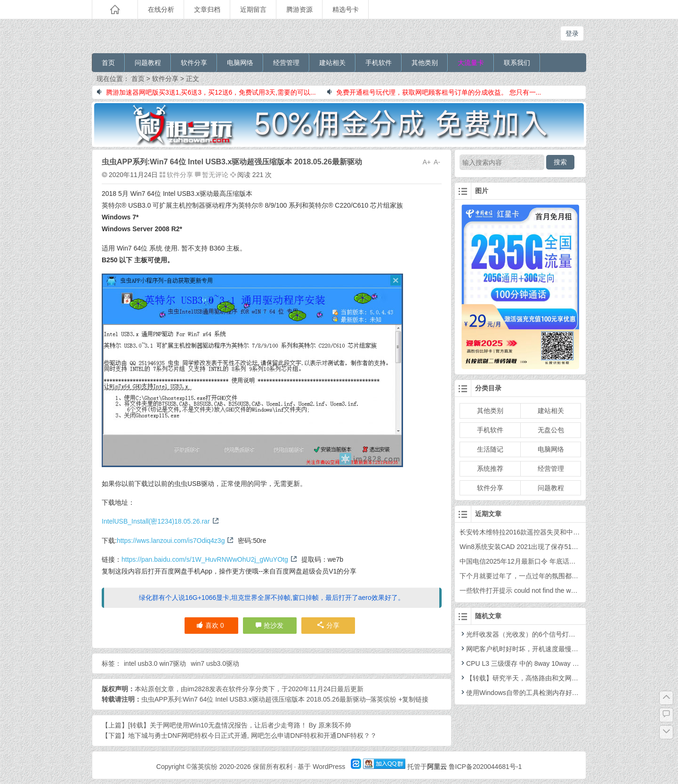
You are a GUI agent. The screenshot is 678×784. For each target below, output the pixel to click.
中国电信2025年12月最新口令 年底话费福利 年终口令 (538, 561)
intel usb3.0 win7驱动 (155, 663)
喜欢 (210, 625)
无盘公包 (551, 430)
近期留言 (253, 9)
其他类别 (425, 63)
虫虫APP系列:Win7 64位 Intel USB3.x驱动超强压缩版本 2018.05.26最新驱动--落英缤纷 (269, 699)
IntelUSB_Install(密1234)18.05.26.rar (160, 521)
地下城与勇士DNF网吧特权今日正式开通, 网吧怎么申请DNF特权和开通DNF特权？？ (252, 736)
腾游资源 (299, 9)
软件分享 (194, 63)
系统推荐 (490, 469)
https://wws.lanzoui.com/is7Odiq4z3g (175, 541)
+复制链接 (412, 699)
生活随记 (490, 449)
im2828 (198, 689)
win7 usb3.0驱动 (215, 663)
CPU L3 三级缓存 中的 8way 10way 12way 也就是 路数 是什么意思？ (565, 663)
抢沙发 (274, 625)
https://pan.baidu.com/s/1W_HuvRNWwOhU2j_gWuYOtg (209, 559)
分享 (328, 625)
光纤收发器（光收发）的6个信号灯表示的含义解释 (537, 634)
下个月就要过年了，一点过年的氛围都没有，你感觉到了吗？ (549, 576)
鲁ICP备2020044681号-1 (485, 767)
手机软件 (379, 63)
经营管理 (286, 63)
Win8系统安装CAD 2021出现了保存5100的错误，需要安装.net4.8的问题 (565, 547)
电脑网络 (240, 63)
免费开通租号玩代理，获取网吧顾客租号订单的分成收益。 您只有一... (434, 92)
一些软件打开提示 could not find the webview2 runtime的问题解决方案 (562, 590)
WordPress (329, 767)
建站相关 (332, 63)
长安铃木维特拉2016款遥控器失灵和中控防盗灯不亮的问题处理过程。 (562, 532)
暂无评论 (215, 175)
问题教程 (148, 63)
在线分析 (161, 9)
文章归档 (207, 9)
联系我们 (517, 63)
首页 (108, 63)
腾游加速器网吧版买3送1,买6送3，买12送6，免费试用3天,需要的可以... (206, 92)
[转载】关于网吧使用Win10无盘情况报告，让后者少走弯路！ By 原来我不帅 (240, 725)
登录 (572, 33)
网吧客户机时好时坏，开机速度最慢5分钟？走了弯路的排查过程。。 (564, 649)
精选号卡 (346, 9)
